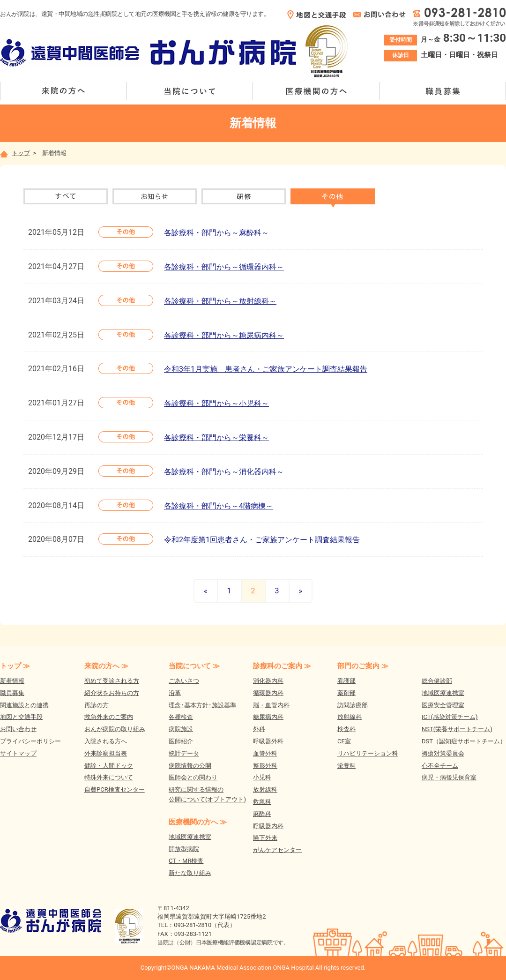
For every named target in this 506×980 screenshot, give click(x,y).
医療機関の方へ (316, 91)
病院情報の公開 (190, 766)
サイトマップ (18, 753)
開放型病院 (184, 849)
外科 (259, 729)
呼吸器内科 (268, 826)
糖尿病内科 (268, 717)
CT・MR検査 (186, 861)
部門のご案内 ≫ (363, 666)
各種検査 (181, 717)
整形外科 (265, 766)
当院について (190, 91)
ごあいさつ (184, 681)
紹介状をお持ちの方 (112, 693)
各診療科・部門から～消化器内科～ (224, 472)
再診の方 (97, 705)
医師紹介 (181, 741)
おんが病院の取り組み (115, 729)
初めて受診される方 (112, 681)
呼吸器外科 (268, 741)
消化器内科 (268, 681)
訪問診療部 (353, 705)
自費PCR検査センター (115, 789)
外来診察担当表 (106, 753)
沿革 (175, 693)
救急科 (262, 802)
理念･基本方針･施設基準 (202, 705)
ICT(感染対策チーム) (450, 717)
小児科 (262, 777)
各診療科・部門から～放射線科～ (220, 301)
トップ (15, 153)
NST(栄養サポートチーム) (457, 729)
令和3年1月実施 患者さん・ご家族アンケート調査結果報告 (266, 369)
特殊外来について (109, 777)
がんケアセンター (277, 850)
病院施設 (181, 729)
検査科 (346, 729)
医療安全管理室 (443, 705)
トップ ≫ (15, 666)
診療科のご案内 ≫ (282, 666)
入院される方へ (106, 741)
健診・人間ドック (109, 766)
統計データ (184, 753)
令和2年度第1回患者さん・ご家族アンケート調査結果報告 (262, 540)
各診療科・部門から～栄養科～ (216, 438)
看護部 (346, 681)
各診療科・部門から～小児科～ (216, 403)
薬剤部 (346, 693)
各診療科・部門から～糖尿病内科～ (224, 335)
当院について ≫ (194, 666)
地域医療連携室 (190, 837)
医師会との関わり (193, 777)
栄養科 (346, 766)
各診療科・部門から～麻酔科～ (216, 233)
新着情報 (12, 681)
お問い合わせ (18, 729)
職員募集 (443, 91)
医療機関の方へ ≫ (198, 822)
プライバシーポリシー (30, 741)
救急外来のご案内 (109, 717)
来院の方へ (63, 91)
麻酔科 (262, 814)
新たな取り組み (190, 873)
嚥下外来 (265, 838)
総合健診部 (437, 681)
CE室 (344, 741)
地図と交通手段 (21, 717)
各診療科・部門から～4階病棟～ (219, 506)
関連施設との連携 (24, 705)
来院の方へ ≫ (106, 666)
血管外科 (265, 753)
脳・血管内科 (271, 705)
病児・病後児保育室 (449, 777)
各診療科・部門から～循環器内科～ (224, 267)
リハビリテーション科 (368, 753)
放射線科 (265, 789)
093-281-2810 (193, 925)
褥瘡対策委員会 (443, 753)
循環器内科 (268, 693)
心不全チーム (440, 766)
